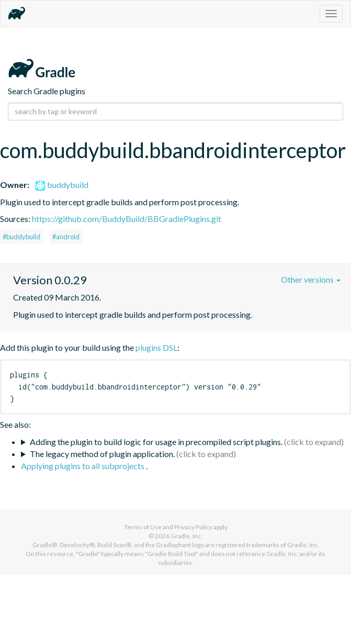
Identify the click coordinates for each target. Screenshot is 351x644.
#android (66, 237)
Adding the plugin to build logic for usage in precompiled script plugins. (156, 442)
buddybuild (62, 185)
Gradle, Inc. (186, 536)
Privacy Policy (193, 527)
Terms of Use (143, 527)
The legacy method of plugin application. (102, 454)
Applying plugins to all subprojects (83, 466)
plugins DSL (156, 347)
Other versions (311, 279)
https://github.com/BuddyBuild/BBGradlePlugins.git (127, 219)
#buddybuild (21, 237)
